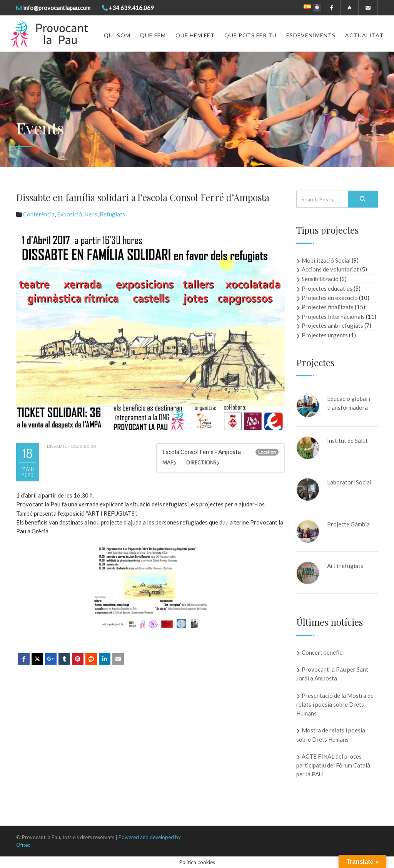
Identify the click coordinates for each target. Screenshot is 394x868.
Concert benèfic (322, 652)
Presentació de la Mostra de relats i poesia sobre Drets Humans (335, 705)
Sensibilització (320, 279)
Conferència (39, 214)
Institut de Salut (347, 441)
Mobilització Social (326, 260)
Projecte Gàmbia (348, 524)
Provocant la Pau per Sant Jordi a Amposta (332, 674)
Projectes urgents (325, 335)
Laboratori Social (349, 482)
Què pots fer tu (250, 35)
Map (168, 462)
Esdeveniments (311, 35)
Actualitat (364, 35)
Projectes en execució (330, 298)
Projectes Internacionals (333, 317)
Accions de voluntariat (330, 269)
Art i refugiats (345, 566)
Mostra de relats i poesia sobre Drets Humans (331, 735)
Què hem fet (195, 35)
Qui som (117, 35)
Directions (201, 462)
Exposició (69, 214)
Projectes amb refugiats (332, 325)
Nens (91, 214)
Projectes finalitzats (328, 307)
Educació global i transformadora (349, 403)
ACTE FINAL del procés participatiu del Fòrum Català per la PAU (333, 765)
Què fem (153, 35)
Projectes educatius (327, 288)
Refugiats (112, 214)
